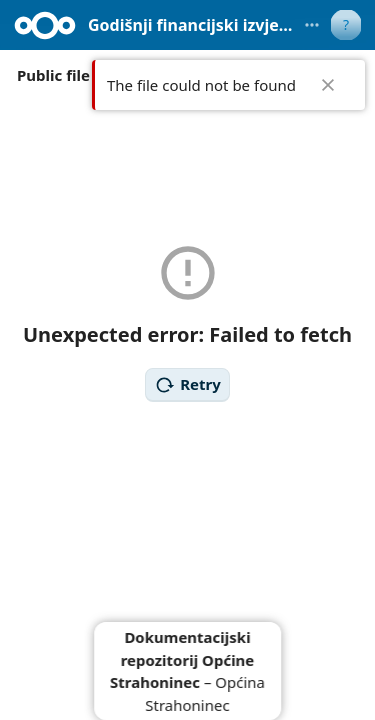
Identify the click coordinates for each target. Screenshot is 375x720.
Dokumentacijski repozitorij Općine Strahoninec (182, 659)
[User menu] (346, 25)
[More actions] (312, 25)
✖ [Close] (328, 85)
